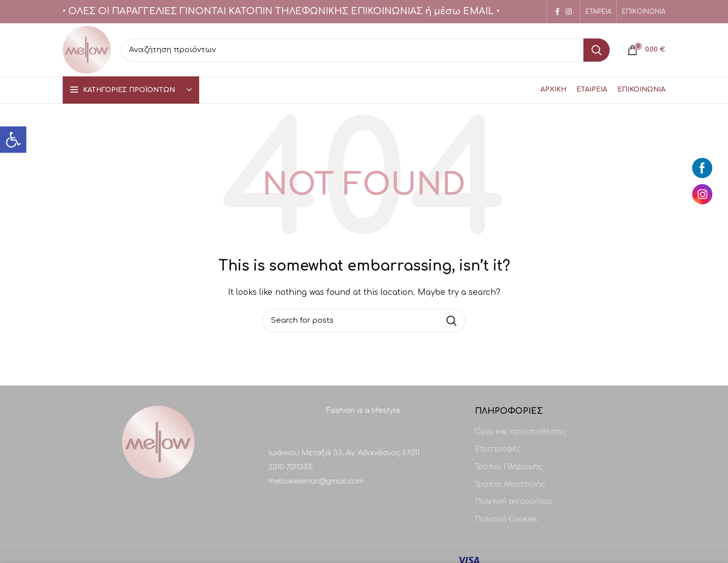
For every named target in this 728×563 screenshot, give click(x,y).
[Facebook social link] (557, 12)
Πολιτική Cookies (506, 519)
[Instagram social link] (569, 12)
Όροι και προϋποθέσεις (520, 432)
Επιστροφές (498, 449)
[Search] (365, 50)
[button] (13, 140)
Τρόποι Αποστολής (510, 484)
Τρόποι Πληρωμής (509, 467)
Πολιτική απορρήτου (514, 502)
